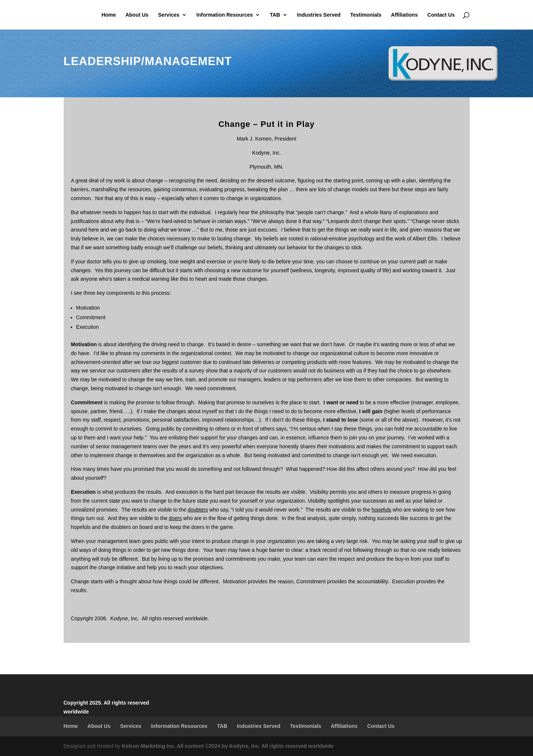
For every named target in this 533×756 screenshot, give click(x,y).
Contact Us (441, 15)
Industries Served (319, 15)
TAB (275, 15)
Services (169, 15)
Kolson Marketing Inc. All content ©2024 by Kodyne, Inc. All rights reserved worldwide (228, 746)
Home (109, 15)
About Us (137, 15)
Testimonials (366, 15)
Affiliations (404, 15)
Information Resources (225, 15)
